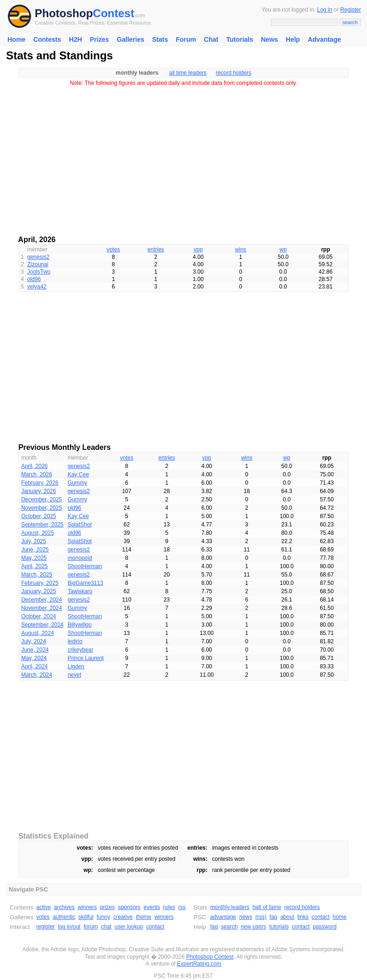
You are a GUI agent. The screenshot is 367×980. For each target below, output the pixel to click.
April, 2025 (35, 566)
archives (64, 907)
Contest (113, 13)
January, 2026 (39, 491)
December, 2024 (42, 600)
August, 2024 (38, 633)
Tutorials (240, 39)
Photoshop (64, 13)
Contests (47, 39)
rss (182, 907)
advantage (223, 917)
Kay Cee (78, 474)
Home (16, 39)
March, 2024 (37, 675)
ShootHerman (85, 566)
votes (113, 250)
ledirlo (75, 641)
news (246, 917)
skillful (86, 917)
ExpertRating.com (199, 964)
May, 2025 (34, 558)
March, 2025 (37, 575)
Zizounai (38, 264)
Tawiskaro (80, 591)
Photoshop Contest (210, 957)
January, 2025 (39, 591)
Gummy (77, 483)
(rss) (261, 917)
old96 (34, 279)
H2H (76, 39)
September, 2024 (42, 625)
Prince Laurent (86, 658)
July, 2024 (34, 641)
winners (87, 907)
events (152, 907)
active (43, 907)
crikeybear (80, 650)
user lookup (129, 927)
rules (169, 907)
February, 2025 (40, 583)
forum (91, 927)
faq (274, 917)
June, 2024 (35, 650)
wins (240, 250)
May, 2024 (34, 658)
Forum (186, 39)
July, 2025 (34, 541)
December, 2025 (42, 500)
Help (293, 39)
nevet (74, 675)
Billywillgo (80, 625)
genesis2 (38, 257)
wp (283, 250)
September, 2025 (42, 525)
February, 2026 (40, 483)
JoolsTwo (39, 272)
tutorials (279, 927)
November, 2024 (42, 608)
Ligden (76, 666)
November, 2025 (42, 508)
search (229, 927)
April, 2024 (35, 666)
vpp (198, 250)
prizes (108, 907)
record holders (234, 73)
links (303, 917)
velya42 (37, 287)
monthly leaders (230, 907)
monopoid (80, 558)
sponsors (129, 907)
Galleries (130, 39)
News (269, 39)
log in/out (69, 927)
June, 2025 (35, 550)
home (340, 917)
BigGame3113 (85, 583)
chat (106, 927)
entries (156, 250)
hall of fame (267, 907)
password (325, 927)
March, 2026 (37, 474)
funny (103, 917)
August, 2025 (38, 533)
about (287, 917)
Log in (325, 10)
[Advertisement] (183, 158)
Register (351, 10)
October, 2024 (39, 616)
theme (143, 917)
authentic (64, 917)
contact (155, 927)
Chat (211, 39)
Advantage (324, 39)
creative (123, 917)
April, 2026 (35, 466)
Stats (160, 39)
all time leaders (188, 73)
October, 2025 (39, 516)
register (45, 927)
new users (254, 927)
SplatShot (80, 525)
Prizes (99, 39)
